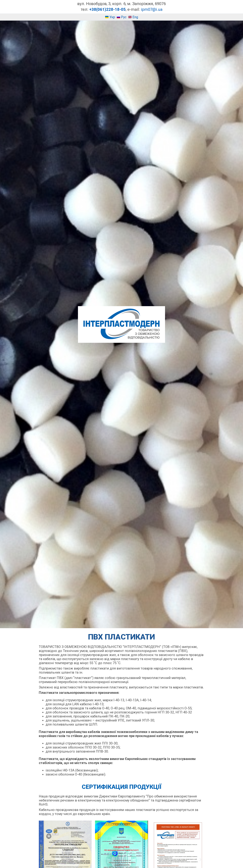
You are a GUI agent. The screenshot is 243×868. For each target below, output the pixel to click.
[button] (43, 859)
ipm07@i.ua (152, 9)
